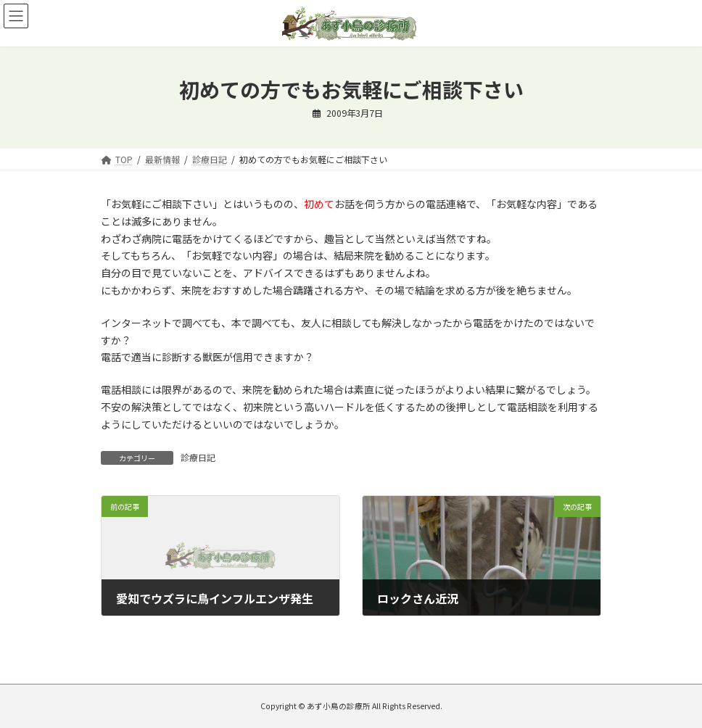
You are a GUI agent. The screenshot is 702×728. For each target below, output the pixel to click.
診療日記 (198, 457)
